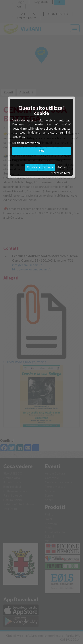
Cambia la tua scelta (40, 167)
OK (42, 151)
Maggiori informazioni (26, 143)
